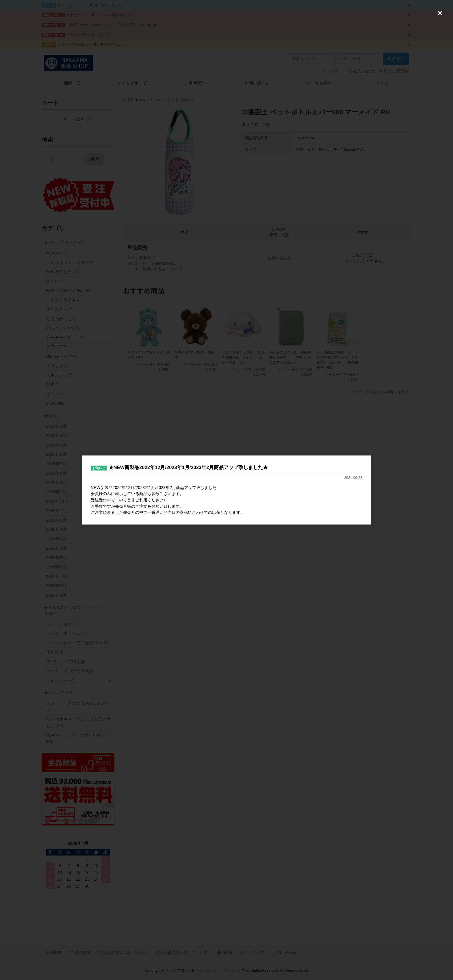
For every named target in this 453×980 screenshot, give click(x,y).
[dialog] (226, 490)
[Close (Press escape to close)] (440, 13)
